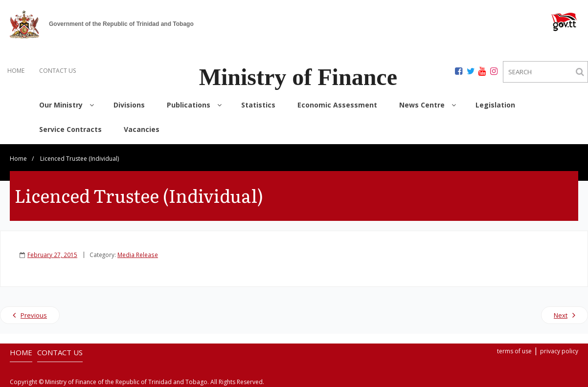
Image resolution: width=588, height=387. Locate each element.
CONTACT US (57, 71)
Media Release (138, 255)
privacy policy (559, 351)
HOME (16, 71)
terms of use (514, 351)
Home (18, 159)
